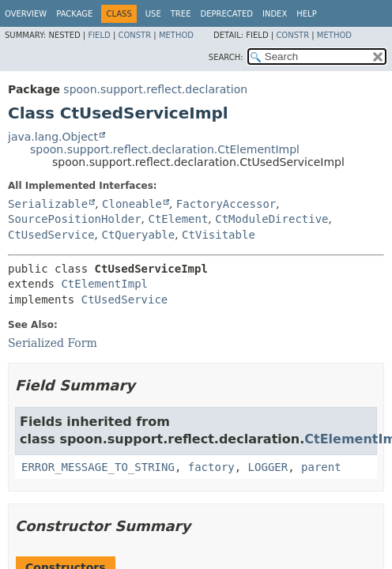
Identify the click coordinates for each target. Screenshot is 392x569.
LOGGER (268, 467)
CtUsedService (51, 235)
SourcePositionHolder (75, 219)
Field (99, 35)
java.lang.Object (53, 137)
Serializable (48, 204)
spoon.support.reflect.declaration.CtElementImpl (165, 149)
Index (275, 14)
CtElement (178, 219)
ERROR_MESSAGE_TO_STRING (98, 467)
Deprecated (226, 14)
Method (176, 35)
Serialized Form (53, 343)
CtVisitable (219, 235)
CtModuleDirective (271, 219)
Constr (134, 35)
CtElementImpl (104, 284)
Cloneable (132, 204)
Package (74, 14)
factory (211, 467)
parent (321, 467)
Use (153, 14)
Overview (26, 14)
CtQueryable (138, 235)
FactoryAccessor (226, 204)
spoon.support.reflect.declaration (155, 89)
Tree (181, 14)
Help (306, 14)
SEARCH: (226, 57)
